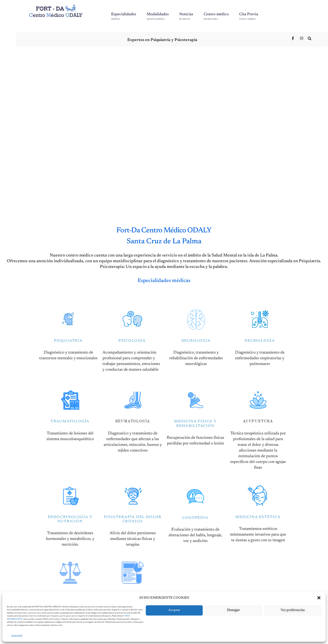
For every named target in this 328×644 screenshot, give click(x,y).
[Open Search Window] (310, 38)
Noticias (186, 16)
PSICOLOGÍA (132, 339)
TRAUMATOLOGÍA (70, 420)
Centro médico (216, 16)
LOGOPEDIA (195, 516)
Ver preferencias (293, 610)
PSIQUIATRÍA (68, 339)
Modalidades (158, 16)
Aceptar (174, 610)
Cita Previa (249, 16)
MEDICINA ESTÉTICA (258, 516)
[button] (319, 598)
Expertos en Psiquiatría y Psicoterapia (162, 40)
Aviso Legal (17, 635)
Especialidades (124, 16)
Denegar (233, 610)
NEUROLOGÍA (196, 339)
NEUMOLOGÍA (260, 339)
